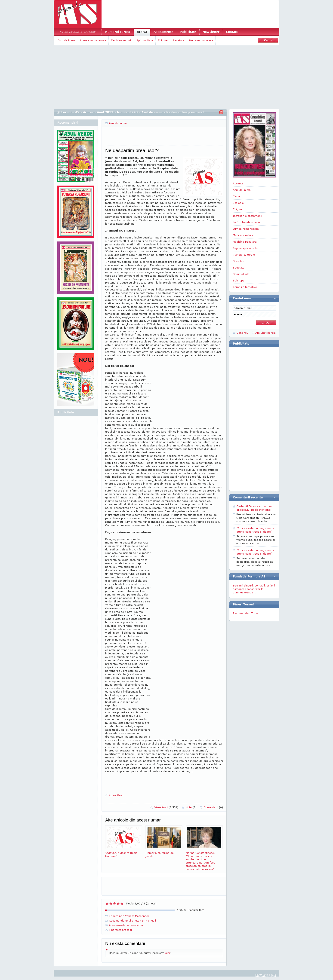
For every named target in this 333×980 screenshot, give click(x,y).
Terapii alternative (245, 287)
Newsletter (211, 32)
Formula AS (70, 112)
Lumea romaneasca (93, 40)
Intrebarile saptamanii (247, 216)
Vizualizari (166, 807)
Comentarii (213, 807)
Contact (232, 32)
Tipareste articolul (121, 930)
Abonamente (163, 32)
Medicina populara (201, 40)
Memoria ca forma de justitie (164, 841)
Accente (238, 183)
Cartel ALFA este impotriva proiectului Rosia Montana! (254, 508)
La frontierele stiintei (246, 222)
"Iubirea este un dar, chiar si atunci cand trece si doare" (256, 530)
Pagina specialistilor (246, 248)
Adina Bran (116, 795)
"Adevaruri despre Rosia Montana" (124, 841)
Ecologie (238, 203)
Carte (236, 196)
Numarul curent (118, 32)
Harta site (262, 975)
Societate (239, 261)
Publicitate (188, 32)
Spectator (239, 267)
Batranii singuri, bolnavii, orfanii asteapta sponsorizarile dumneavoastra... (254, 589)
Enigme (163, 40)
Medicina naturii (121, 40)
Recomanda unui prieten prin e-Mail (132, 920)
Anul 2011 (105, 112)
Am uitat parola (265, 333)
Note (191, 807)
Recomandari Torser (246, 613)
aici (168, 953)
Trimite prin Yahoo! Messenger (129, 916)
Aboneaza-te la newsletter (126, 925)
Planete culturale (244, 255)
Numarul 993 (127, 112)
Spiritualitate (145, 40)
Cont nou (242, 333)
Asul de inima (66, 40)
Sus (273, 975)
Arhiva (142, 32)
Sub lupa (239, 280)
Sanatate (178, 40)
